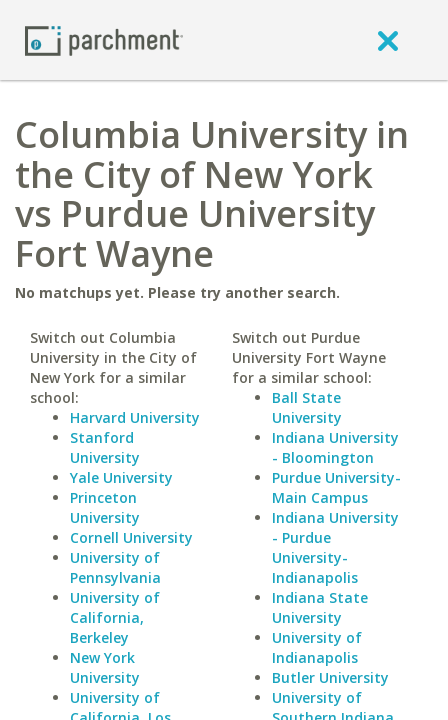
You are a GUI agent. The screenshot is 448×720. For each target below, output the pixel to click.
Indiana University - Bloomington (335, 447)
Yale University (121, 477)
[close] (388, 40)
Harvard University (135, 417)
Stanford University (105, 447)
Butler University (330, 677)
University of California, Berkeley (115, 617)
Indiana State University (320, 607)
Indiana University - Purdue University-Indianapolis (335, 547)
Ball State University (307, 407)
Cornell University (131, 537)
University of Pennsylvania (115, 567)
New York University (105, 667)
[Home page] (104, 39)
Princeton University (105, 507)
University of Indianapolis (317, 647)
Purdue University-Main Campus (336, 487)
